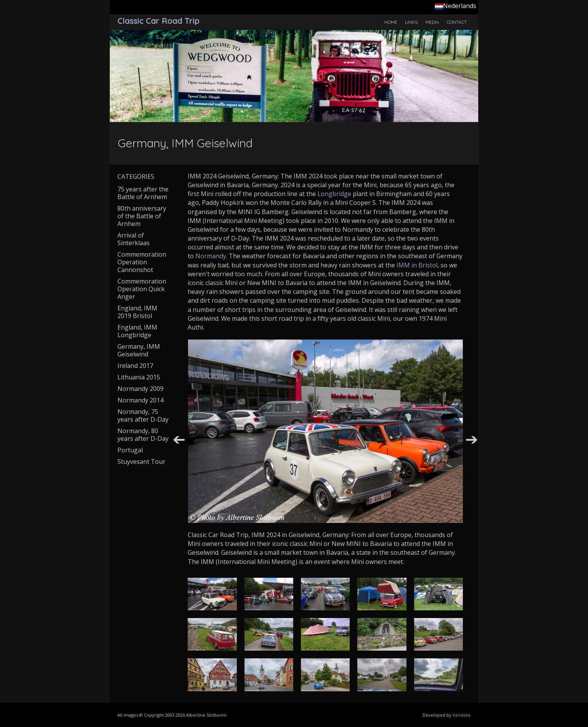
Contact (457, 22)
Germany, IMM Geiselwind (139, 350)
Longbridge (334, 194)
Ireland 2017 (135, 366)
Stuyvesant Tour (141, 462)
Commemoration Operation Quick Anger (142, 289)
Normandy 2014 (140, 400)
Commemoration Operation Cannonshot (142, 262)
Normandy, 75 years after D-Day (143, 415)
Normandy (211, 256)
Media (432, 22)
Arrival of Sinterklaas (134, 239)
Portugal (130, 450)
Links (411, 22)
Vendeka (462, 715)
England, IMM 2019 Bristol (137, 312)
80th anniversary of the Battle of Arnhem (142, 216)
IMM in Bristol (417, 265)
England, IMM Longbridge (137, 331)
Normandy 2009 (140, 389)
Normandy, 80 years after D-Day (143, 435)
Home (391, 22)
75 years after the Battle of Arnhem (143, 193)
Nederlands (456, 6)
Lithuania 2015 (139, 377)
